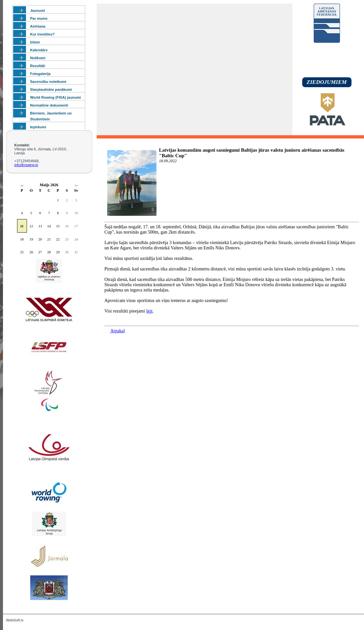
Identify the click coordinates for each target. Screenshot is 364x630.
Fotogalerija (40, 74)
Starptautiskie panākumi (51, 89)
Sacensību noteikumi (48, 82)
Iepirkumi (38, 127)
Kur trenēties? (43, 34)
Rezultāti (38, 66)
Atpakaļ (118, 331)
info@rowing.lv (26, 165)
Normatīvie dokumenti (49, 105)
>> (76, 186)
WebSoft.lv (15, 620)
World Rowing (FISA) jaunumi (56, 97)
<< (22, 186)
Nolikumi (38, 58)
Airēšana (38, 26)
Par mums (39, 18)
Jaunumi (38, 11)
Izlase (35, 42)
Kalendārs (39, 50)
